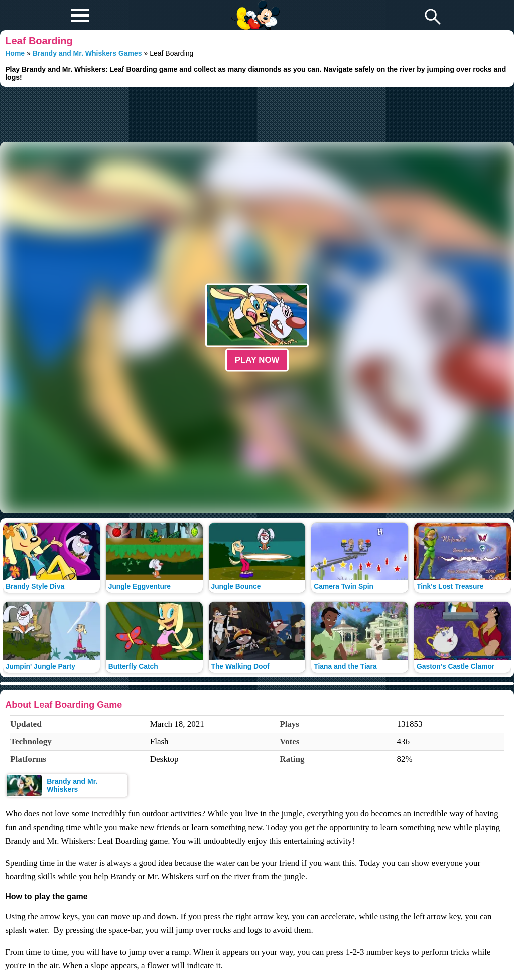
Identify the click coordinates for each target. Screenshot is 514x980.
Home (15, 53)
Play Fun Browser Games (254, 7)
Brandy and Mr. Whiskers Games (87, 53)
